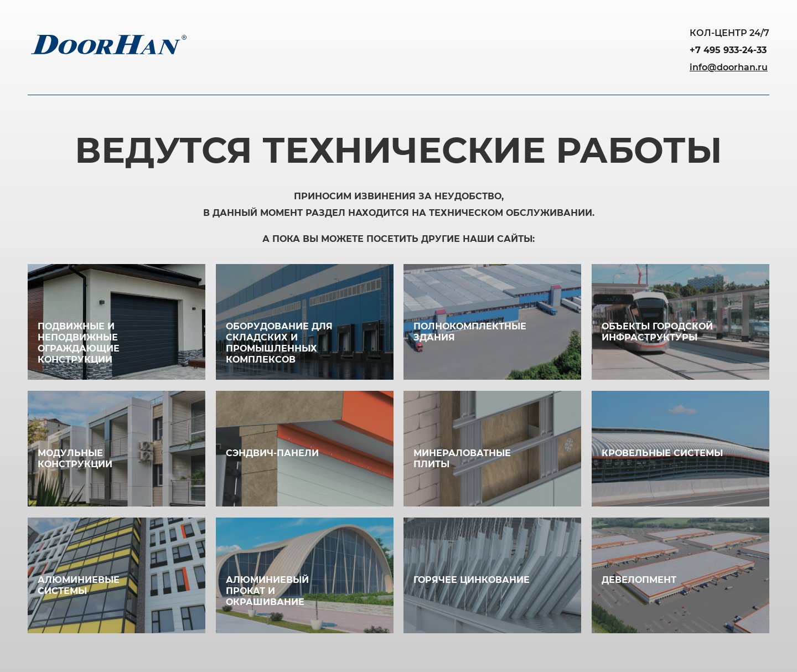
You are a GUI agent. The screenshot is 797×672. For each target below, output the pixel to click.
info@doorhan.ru (729, 67)
